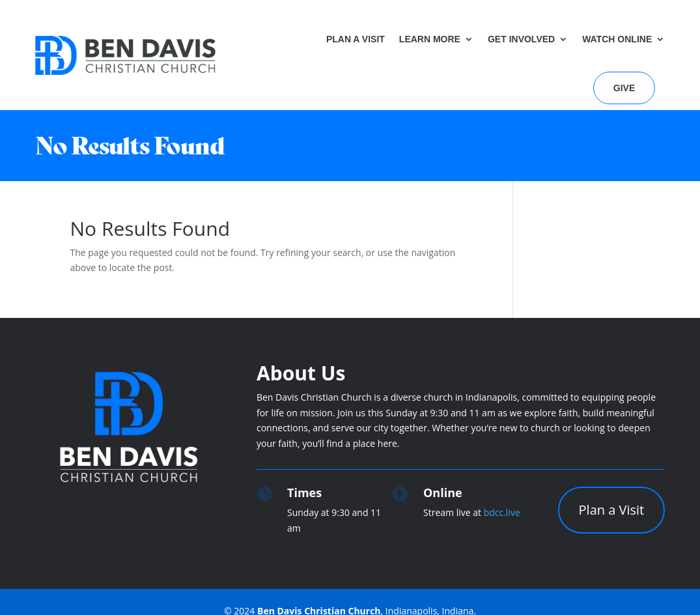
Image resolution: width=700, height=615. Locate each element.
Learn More (430, 39)
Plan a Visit (356, 39)
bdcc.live (502, 512)
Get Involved (521, 39)
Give (624, 88)
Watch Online (617, 39)
